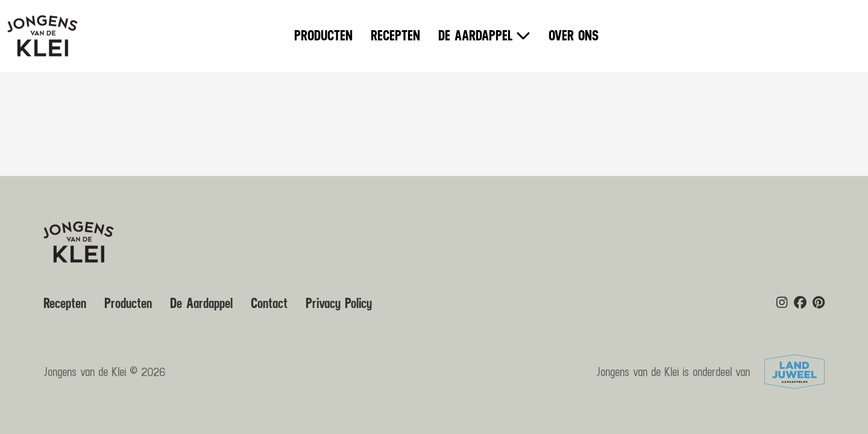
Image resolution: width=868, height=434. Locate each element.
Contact (269, 304)
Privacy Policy (339, 304)
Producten (323, 36)
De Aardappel (476, 36)
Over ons (574, 36)
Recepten (395, 36)
